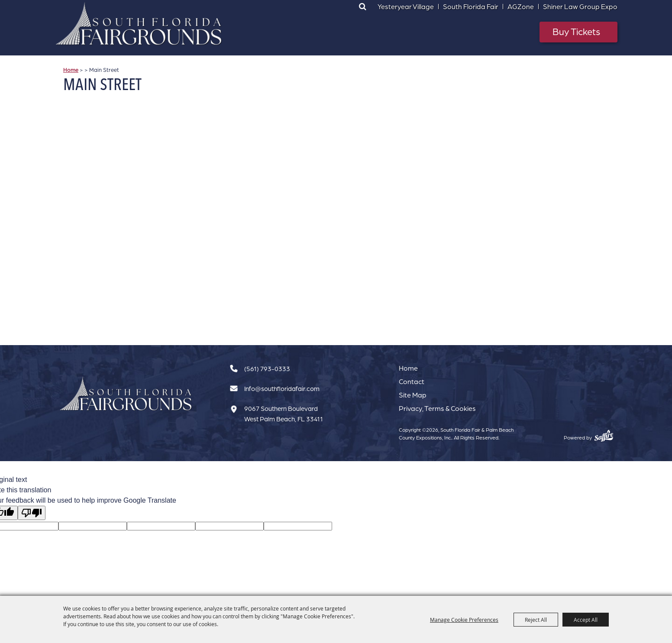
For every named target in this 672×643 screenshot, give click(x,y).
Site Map (413, 395)
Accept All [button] (586, 620)
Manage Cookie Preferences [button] (464, 620)
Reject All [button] (536, 620)
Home (71, 70)
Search (362, 6)
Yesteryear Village (406, 6)
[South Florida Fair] (126, 394)
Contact (412, 381)
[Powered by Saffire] (604, 436)
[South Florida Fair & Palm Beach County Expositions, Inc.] (139, 24)
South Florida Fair (471, 6)
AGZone (521, 6)
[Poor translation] (32, 513)
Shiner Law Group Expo (580, 6)
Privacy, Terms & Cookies (437, 408)
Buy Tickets (576, 31)
